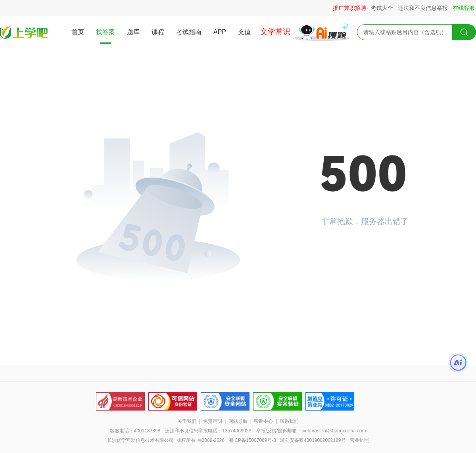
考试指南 (189, 32)
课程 (158, 32)
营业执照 (359, 440)
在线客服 (464, 8)
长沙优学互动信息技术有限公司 (140, 440)
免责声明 (213, 421)
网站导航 (238, 421)
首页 (78, 32)
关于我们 (187, 421)
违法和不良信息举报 (423, 8)
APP (220, 32)
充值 (244, 32)
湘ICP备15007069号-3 (252, 440)
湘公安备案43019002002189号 (313, 440)
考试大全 (382, 8)
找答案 (106, 32)
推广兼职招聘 (349, 8)
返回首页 (349, 249)
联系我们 (289, 421)
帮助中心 (263, 421)
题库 (133, 32)
